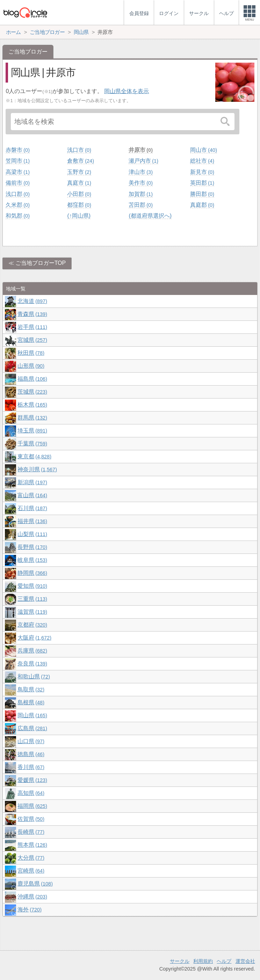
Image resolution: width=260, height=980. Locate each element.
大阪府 (34, 638)
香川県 (31, 767)
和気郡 (17, 216)
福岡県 (32, 806)
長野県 (32, 547)
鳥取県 (31, 689)
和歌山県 (34, 676)
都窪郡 (79, 205)
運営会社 (245, 961)
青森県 (32, 314)
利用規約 (203, 961)
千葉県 (32, 443)
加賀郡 (140, 194)
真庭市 (79, 183)
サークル (180, 961)
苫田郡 (140, 205)
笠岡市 (17, 161)
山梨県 (32, 534)
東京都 (34, 456)
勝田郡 (202, 194)
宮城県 (32, 340)
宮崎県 (31, 871)
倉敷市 (80, 161)
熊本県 (32, 845)
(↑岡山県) (79, 216)
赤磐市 (17, 150)
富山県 (32, 495)
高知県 (31, 793)
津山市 (140, 172)
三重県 (32, 599)
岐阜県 (32, 560)
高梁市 (17, 172)
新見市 (202, 172)
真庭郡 (202, 205)
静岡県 (32, 573)
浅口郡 (17, 194)
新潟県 (32, 482)
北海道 (32, 301)
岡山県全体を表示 (127, 91)
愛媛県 (32, 780)
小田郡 (79, 194)
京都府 (32, 625)
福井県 (32, 521)
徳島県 (31, 754)
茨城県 (32, 392)
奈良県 (32, 664)
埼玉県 (32, 431)
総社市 (202, 161)
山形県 (31, 366)
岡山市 (203, 150)
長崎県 (31, 832)
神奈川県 (37, 469)
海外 (29, 910)
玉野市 (79, 172)
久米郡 (17, 205)
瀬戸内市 (143, 161)
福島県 (32, 379)
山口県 (31, 741)
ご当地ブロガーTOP (41, 263)
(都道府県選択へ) (150, 216)
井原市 (140, 150)
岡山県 (32, 715)
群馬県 (32, 418)
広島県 (32, 728)
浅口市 (79, 150)
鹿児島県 (35, 884)
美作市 (140, 183)
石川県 (32, 508)
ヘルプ (224, 961)
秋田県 (31, 353)
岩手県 (32, 327)
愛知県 (32, 586)
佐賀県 (31, 819)
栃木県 (32, 405)
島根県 (31, 702)
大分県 (31, 858)
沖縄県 (32, 897)
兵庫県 (32, 651)
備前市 (17, 183)
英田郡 (202, 183)
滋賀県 (32, 612)
